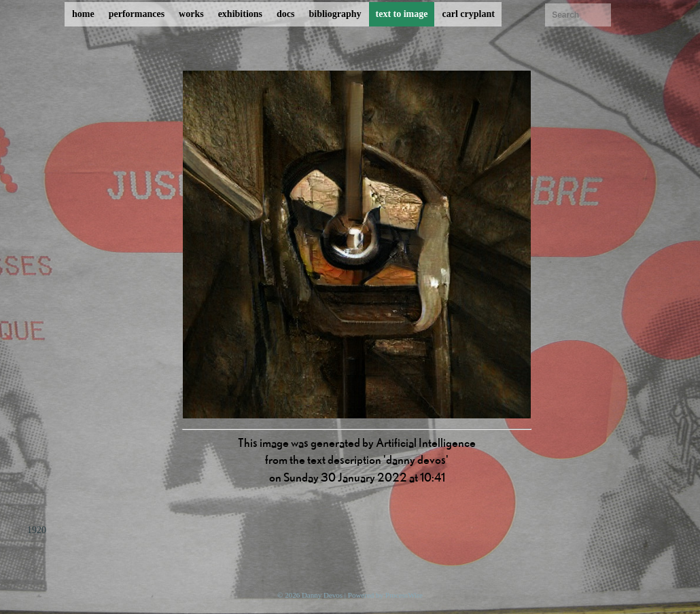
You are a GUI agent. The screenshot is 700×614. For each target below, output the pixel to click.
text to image (402, 14)
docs (285, 14)
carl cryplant (468, 14)
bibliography (335, 14)
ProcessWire (404, 595)
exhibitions (240, 14)
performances (137, 14)
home (83, 14)
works (191, 14)
